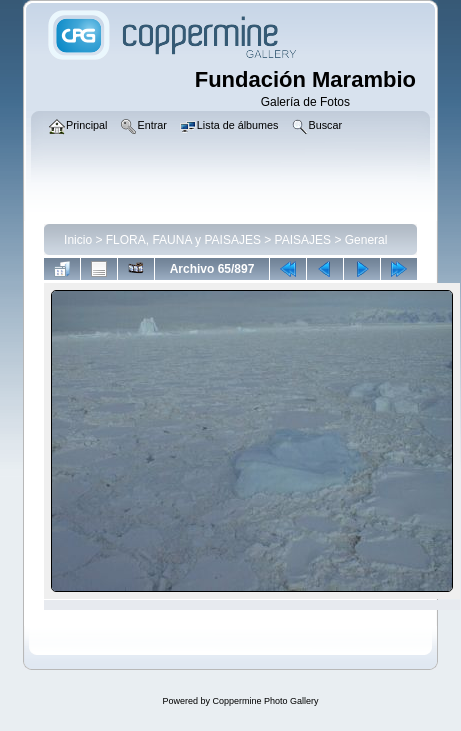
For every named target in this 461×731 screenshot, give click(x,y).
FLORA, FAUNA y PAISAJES (183, 240)
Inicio (78, 240)
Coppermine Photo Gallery (265, 701)
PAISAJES (303, 240)
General (366, 240)
